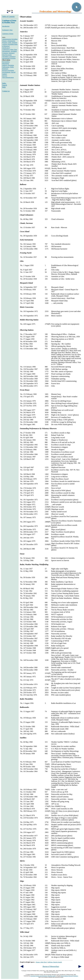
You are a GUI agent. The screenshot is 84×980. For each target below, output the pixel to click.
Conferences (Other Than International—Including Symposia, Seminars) (10, 51)
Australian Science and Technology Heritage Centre (43, 976)
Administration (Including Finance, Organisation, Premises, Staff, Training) (10, 41)
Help (4, 87)
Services (5, 76)
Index (4, 83)
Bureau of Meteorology (51, 966)
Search (5, 85)
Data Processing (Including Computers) (9, 56)
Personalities (6, 62)
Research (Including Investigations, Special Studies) (9, 72)
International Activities (9, 58)
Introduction (6, 26)
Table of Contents (8, 17)
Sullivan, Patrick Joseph (55, 962)
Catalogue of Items (8, 34)
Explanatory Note (7, 30)
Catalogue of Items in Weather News (9, 21)
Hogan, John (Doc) (41, 962)
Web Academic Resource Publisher (69, 976)
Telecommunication (8, 77)
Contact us (6, 91)
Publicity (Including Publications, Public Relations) (8, 67)
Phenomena (6, 63)
